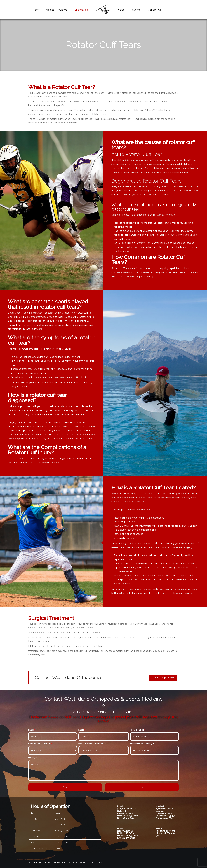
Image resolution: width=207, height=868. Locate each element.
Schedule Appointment (163, 678)
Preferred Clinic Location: (40, 744)
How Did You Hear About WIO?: (92, 744)
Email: (81, 730)
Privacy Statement (81, 862)
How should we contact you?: (143, 744)
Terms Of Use (97, 862)
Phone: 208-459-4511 (166, 816)
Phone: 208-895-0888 (128, 816)
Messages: (33, 758)
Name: (31, 730)
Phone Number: (137, 730)
